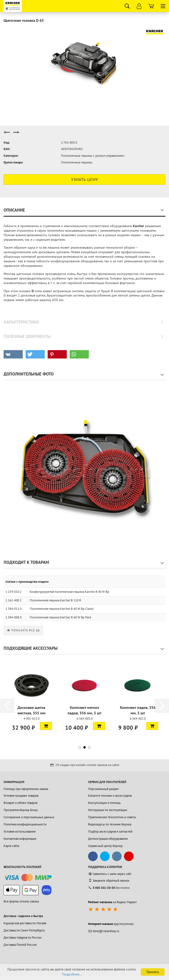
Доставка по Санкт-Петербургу (24, 930)
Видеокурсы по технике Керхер (110, 824)
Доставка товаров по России (23, 938)
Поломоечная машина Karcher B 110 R (55, 600)
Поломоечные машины (77, 162)
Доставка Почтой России (20, 945)
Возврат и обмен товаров (20, 803)
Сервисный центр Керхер (105, 846)
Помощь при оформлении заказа (26, 789)
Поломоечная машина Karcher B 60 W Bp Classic (62, 609)
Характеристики (21, 322)
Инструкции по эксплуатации (108, 810)
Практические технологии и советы (112, 817)
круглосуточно (111, 924)
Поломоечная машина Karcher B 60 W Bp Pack (60, 617)
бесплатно (109, 888)
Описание (14, 210)
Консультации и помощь (104, 803)
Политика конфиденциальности (25, 824)
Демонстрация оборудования (108, 839)
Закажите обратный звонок (109, 880)
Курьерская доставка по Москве (25, 923)
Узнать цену (84, 179)
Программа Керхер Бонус (21, 810)
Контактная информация (20, 839)
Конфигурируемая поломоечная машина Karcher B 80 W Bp (69, 592)
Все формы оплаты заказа (21, 901)
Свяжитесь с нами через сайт (110, 874)
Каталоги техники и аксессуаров (110, 796)
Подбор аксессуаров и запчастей (110, 832)
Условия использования (20, 832)
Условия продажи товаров (21, 796)
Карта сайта (11, 846)
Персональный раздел (103, 789)
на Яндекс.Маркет (112, 902)
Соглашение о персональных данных (29, 817)
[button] (13, 354)
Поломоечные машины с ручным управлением (93, 156)
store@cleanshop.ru (104, 931)
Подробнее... (72, 974)
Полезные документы (27, 336)
